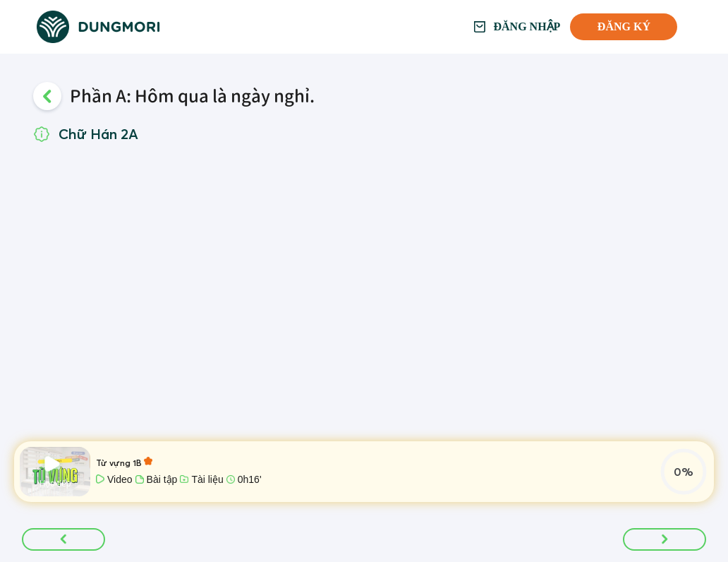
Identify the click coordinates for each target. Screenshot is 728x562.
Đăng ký (624, 26)
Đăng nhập (527, 26)
